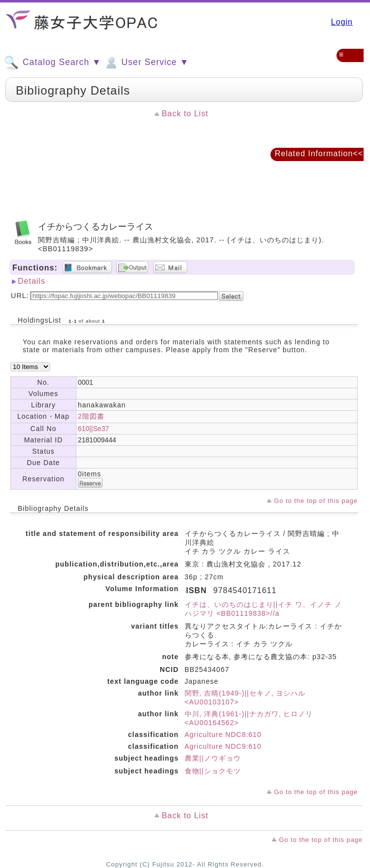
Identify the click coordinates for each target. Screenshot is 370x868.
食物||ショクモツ (213, 771)
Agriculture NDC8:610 (223, 734)
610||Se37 (93, 429)
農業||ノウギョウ (213, 758)
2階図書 (91, 416)
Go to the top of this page (316, 501)
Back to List (185, 114)
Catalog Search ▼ (52, 63)
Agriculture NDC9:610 (223, 746)
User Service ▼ (146, 63)
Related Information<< (319, 153)
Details (32, 281)
